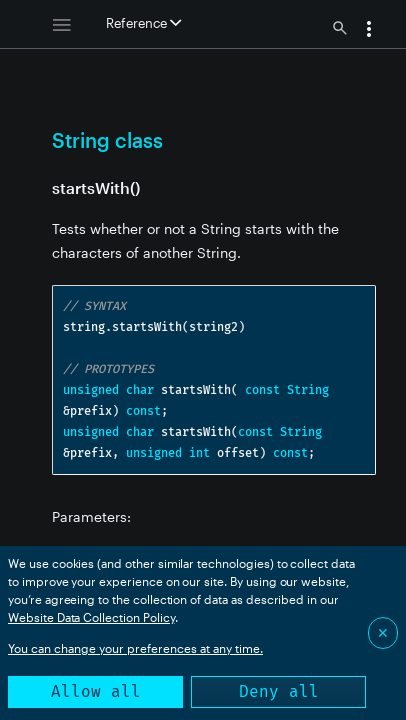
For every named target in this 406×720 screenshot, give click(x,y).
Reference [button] (143, 23)
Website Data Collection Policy (91, 617)
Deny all (279, 691)
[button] (369, 31)
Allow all (96, 691)
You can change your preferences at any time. (135, 648)
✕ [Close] (383, 632)
